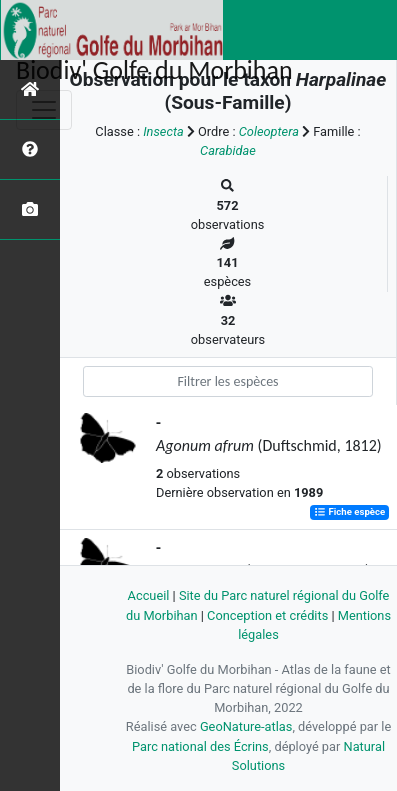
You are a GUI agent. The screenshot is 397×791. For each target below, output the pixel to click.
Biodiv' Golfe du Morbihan (154, 70)
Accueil (149, 595)
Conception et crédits (267, 615)
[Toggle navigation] (44, 110)
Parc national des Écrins (200, 746)
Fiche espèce (349, 512)
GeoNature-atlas (246, 726)
